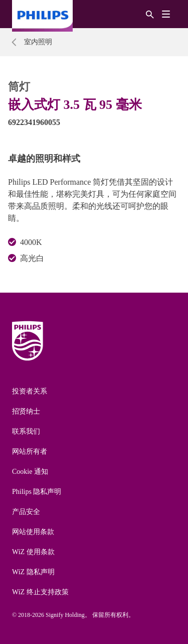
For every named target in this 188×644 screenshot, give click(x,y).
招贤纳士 (26, 411)
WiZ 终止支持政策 (40, 592)
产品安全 (26, 512)
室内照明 (38, 42)
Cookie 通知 (30, 472)
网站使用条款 (33, 532)
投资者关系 (30, 391)
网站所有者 (30, 452)
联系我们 (26, 431)
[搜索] (150, 14)
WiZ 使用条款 (33, 552)
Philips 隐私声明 (37, 492)
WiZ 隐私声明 (33, 572)
